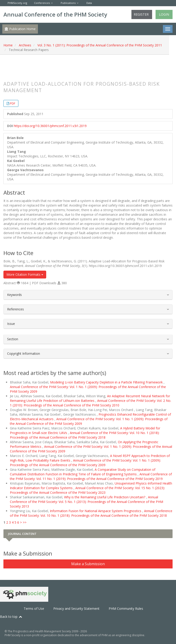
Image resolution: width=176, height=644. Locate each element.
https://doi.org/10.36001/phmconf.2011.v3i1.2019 (50, 126)
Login (164, 14)
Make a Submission (88, 564)
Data (89, 3)
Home (8, 45)
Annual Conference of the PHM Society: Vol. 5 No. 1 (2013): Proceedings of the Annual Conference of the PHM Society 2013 (87, 502)
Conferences (42, 3)
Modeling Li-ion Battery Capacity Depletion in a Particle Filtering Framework (107, 382)
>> (25, 522)
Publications (68, 3)
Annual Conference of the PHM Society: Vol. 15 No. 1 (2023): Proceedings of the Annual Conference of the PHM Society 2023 (87, 490)
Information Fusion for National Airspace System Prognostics (96, 511)
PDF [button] (13, 103)
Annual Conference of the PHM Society (55, 14)
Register (141, 14)
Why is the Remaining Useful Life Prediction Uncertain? (105, 497)
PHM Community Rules (126, 609)
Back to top (11, 617)
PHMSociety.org (17, 3)
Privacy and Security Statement (76, 609)
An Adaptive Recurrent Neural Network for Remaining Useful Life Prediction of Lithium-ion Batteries (90, 398)
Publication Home (20, 29)
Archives (25, 45)
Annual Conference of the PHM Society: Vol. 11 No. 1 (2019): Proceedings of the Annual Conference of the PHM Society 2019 (91, 476)
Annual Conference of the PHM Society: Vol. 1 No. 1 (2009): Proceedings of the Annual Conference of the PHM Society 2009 (85, 463)
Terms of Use (34, 609)
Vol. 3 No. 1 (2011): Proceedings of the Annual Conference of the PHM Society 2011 (100, 45)
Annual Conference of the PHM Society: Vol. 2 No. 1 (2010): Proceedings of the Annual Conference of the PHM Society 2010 (91, 403)
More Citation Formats (25, 274)
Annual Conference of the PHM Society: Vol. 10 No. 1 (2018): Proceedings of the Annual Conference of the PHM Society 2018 (85, 435)
